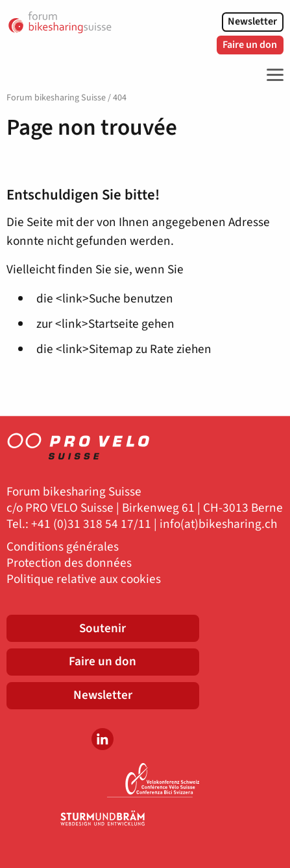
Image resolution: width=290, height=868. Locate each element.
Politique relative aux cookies (84, 579)
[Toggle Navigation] (272, 75)
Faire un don (250, 45)
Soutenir (103, 628)
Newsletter (252, 21)
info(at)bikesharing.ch (218, 524)
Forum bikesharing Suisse (56, 98)
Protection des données (69, 563)
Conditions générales (63, 547)
